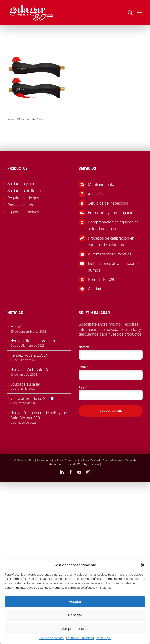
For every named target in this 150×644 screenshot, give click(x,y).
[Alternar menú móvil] (140, 13)
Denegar (75, 615)
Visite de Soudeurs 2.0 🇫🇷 (32, 398)
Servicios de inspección (108, 203)
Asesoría (95, 194)
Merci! (16, 327)
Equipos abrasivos (23, 212)
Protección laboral (23, 205)
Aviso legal (103, 638)
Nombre (85, 347)
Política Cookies (112, 460)
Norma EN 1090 (102, 280)
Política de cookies (52, 638)
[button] (143, 565)
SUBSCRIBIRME (111, 411)
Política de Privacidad (80, 638)
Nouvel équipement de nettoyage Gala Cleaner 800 (39, 415)
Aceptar (75, 602)
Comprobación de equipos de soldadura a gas (113, 225)
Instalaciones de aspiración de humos (114, 267)
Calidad (95, 289)
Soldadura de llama (24, 191)
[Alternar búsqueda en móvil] (130, 13)
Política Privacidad (66, 460)
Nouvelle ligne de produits (33, 341)
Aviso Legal (44, 460)
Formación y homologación (112, 213)
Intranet (70, 464)
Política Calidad (90, 460)
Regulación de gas (23, 198)
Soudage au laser (25, 384)
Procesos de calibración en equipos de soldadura (111, 242)
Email (84, 367)
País (83, 387)
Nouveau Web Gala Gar (30, 370)
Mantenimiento (101, 184)
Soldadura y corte (22, 184)
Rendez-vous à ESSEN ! (30, 355)
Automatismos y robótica (110, 254)
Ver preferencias (75, 628)
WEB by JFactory (88, 464)
